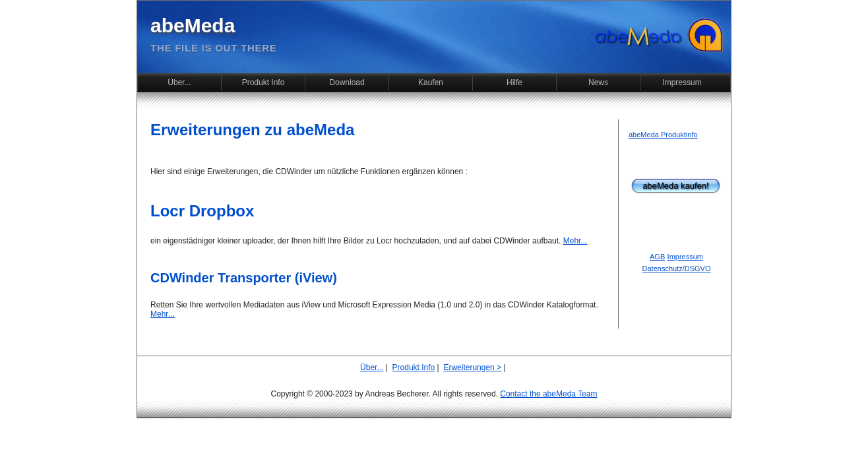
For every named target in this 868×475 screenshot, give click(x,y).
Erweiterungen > (472, 367)
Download (347, 82)
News (598, 82)
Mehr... (575, 241)
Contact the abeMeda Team (548, 394)
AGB (657, 257)
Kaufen (431, 82)
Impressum (682, 82)
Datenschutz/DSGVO (677, 269)
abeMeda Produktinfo (663, 135)
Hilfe (514, 82)
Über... (179, 82)
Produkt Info (263, 82)
